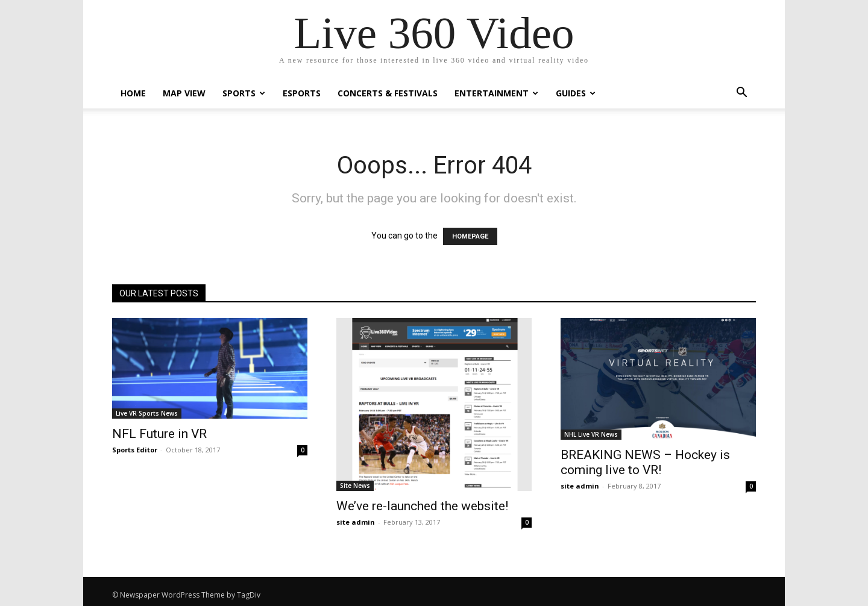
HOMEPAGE (470, 236)
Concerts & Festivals (388, 93)
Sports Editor (135, 450)
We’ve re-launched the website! (422, 506)
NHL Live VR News (591, 434)
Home (133, 93)
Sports (244, 93)
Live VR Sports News (147, 413)
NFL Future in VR (159, 434)
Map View (184, 93)
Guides (576, 93)
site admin (356, 522)
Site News (355, 486)
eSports (302, 93)
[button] (741, 94)
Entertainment (496, 93)
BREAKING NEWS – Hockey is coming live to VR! (645, 462)
